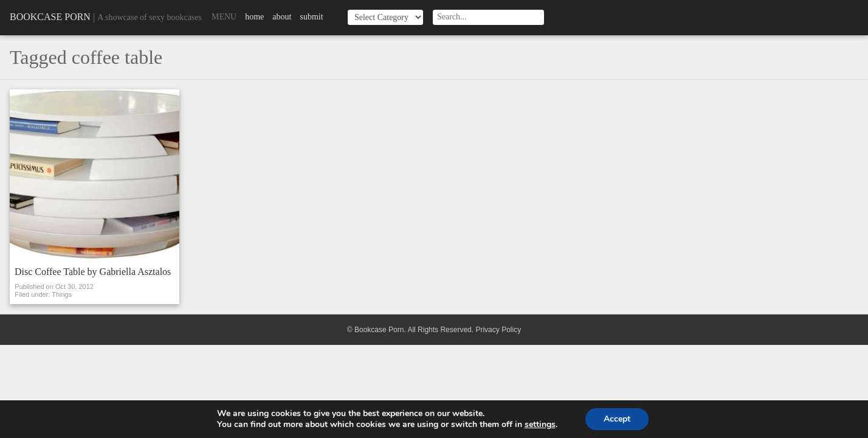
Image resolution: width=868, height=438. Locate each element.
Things (62, 294)
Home (254, 17)
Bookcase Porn (50, 17)
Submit (311, 17)
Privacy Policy (498, 330)
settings (540, 425)
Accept (617, 419)
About (282, 17)
